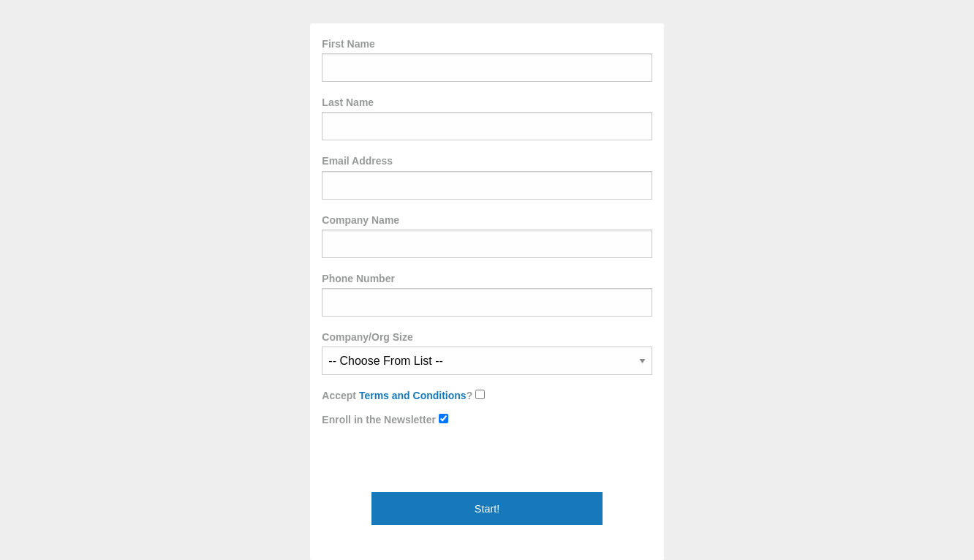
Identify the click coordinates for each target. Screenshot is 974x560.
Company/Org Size (487, 353)
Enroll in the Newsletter (385, 420)
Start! (487, 509)
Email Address (487, 177)
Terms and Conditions (413, 396)
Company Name (487, 236)
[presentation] (433, 463)
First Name (487, 60)
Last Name (487, 118)
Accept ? (403, 396)
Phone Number (487, 295)
